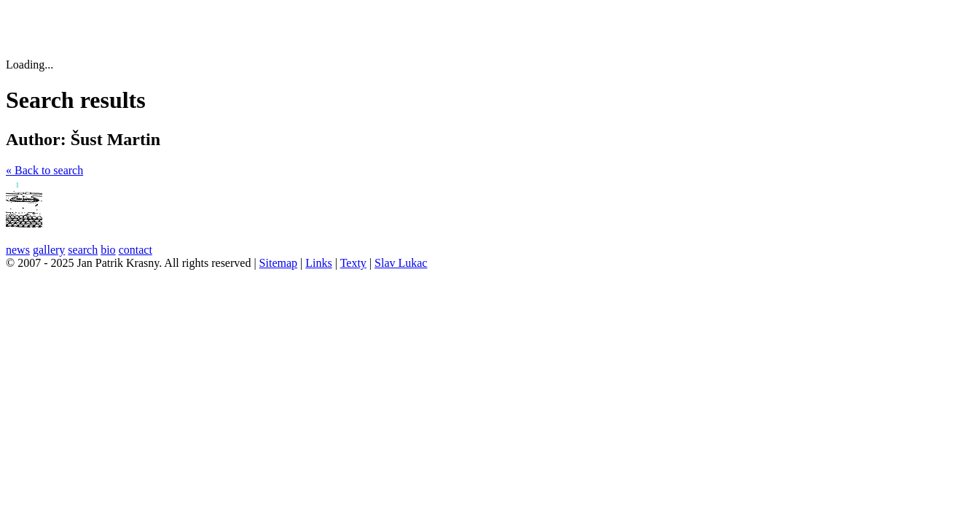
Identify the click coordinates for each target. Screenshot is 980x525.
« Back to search (44, 170)
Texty (353, 263)
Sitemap (278, 263)
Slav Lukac (401, 263)
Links (318, 263)
